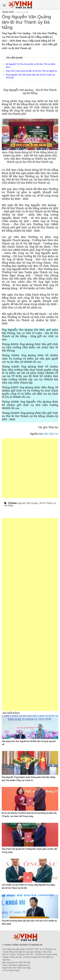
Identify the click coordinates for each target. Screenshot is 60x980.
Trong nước (8, 12)
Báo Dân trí (51, 434)
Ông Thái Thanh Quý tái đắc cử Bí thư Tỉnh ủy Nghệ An (31, 71)
